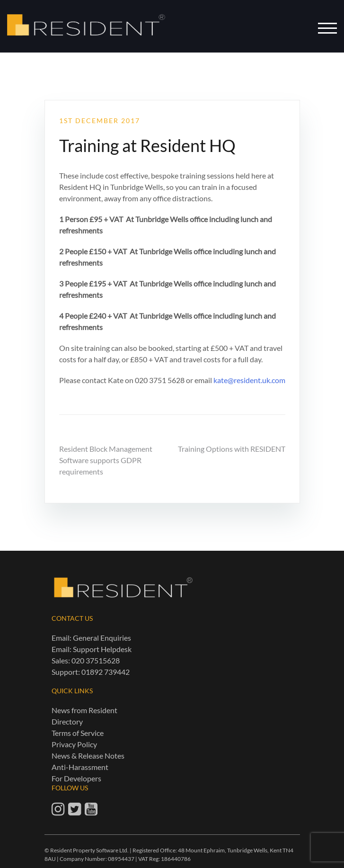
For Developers (76, 778)
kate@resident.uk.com (249, 380)
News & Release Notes (88, 756)
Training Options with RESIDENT (232, 449)
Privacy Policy (74, 744)
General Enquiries (102, 638)
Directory (67, 721)
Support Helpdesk (102, 649)
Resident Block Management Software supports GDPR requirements (106, 460)
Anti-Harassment (80, 767)
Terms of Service (78, 733)
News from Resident (84, 710)
